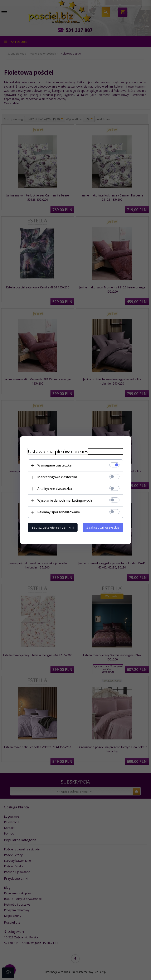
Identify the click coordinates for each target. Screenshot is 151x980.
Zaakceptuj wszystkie (103, 527)
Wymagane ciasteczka (54, 465)
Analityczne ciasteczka (54, 489)
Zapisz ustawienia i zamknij (52, 527)
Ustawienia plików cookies (58, 451)
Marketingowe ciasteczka (57, 477)
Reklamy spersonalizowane (58, 512)
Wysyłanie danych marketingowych (64, 500)
